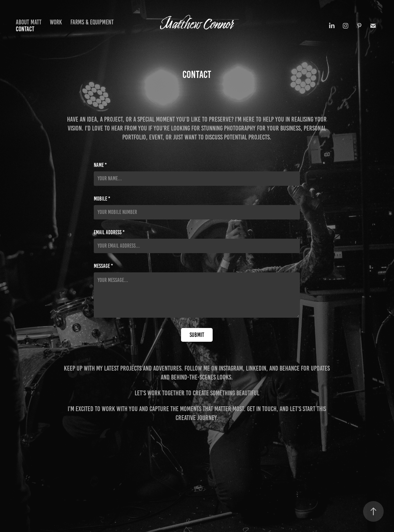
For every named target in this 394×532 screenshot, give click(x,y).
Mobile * (102, 199)
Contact (25, 29)
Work (56, 22)
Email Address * (109, 233)
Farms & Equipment (92, 22)
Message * (103, 266)
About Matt (29, 22)
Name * (100, 165)
